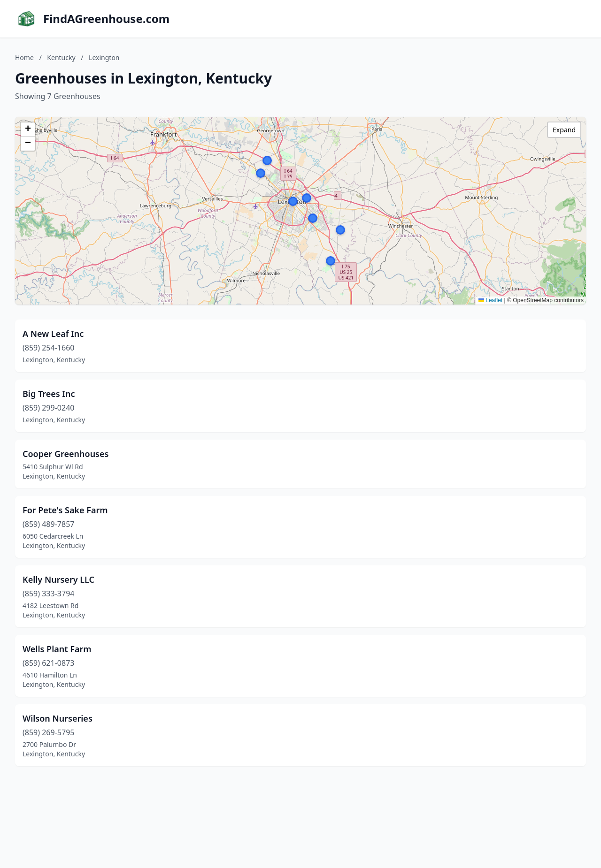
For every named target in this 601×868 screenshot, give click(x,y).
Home (24, 57)
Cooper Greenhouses (65, 454)
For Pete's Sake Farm (65, 510)
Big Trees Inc (49, 394)
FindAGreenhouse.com (106, 19)
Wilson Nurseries (58, 718)
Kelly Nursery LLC (58, 579)
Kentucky (61, 57)
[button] (293, 201)
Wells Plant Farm (57, 649)
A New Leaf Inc (53, 334)
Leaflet (490, 300)
